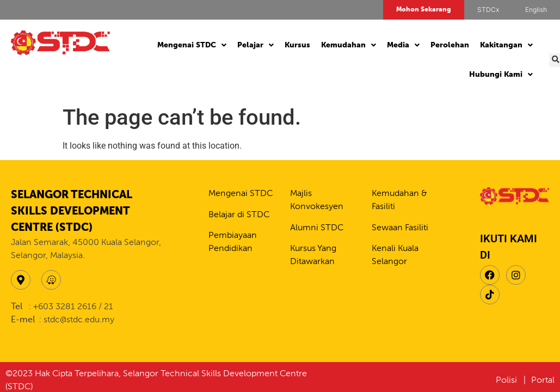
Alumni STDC (317, 228)
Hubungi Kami (501, 75)
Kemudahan (349, 45)
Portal (543, 381)
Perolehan (450, 45)
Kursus (297, 45)
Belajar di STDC (239, 215)
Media (403, 45)
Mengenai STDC (192, 45)
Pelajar (256, 45)
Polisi (507, 381)
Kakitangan (506, 45)
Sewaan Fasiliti (400, 228)
